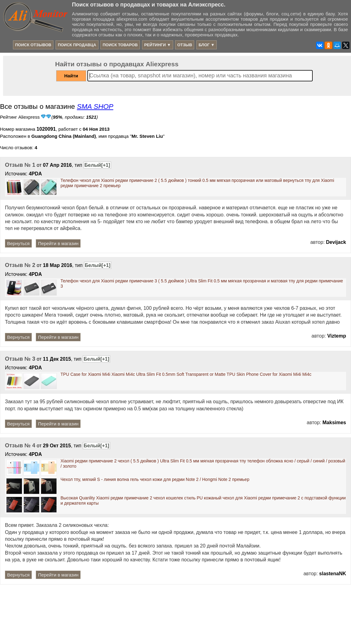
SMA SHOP (95, 107)
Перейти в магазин (58, 243)
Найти (71, 76)
